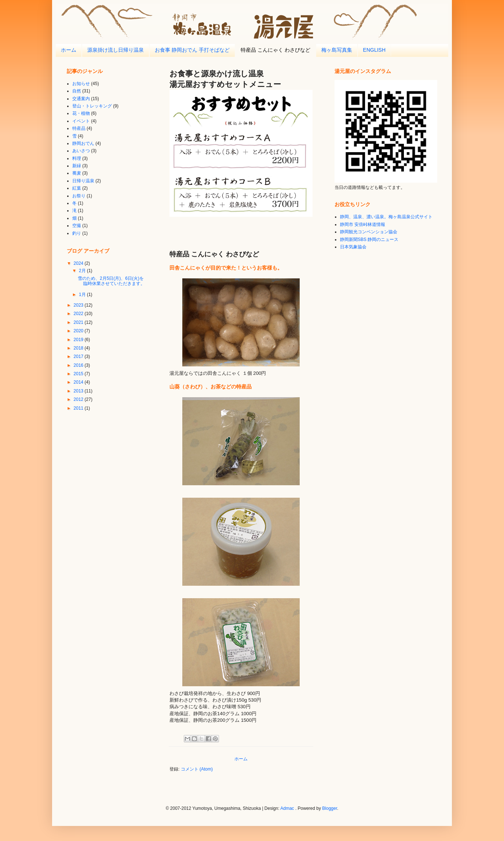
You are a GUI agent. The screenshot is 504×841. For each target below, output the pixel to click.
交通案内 (81, 99)
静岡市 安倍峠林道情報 (363, 224)
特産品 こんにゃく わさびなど (275, 50)
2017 (79, 356)
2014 (79, 382)
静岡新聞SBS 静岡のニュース (369, 239)
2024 (79, 263)
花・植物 (81, 113)
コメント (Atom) (197, 769)
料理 (77, 158)
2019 (79, 340)
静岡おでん (83, 143)
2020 (79, 331)
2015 (79, 374)
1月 (83, 295)
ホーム (69, 50)
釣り (77, 233)
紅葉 (77, 188)
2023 (79, 305)
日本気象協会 (353, 247)
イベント (81, 121)
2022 (79, 314)
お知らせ (81, 84)
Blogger (330, 808)
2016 (79, 365)
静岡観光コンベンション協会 (369, 232)
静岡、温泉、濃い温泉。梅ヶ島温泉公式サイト (386, 217)
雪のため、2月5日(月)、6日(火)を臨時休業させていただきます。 (111, 281)
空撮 (77, 226)
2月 (83, 271)
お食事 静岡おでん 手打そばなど (192, 50)
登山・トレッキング (92, 106)
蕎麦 (77, 173)
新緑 (77, 166)
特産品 (79, 128)
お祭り (79, 196)
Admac (287, 808)
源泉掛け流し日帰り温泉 (116, 50)
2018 (79, 348)
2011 (79, 408)
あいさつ (81, 151)
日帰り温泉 (83, 181)
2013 (79, 391)
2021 (79, 322)
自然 (77, 91)
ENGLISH (374, 50)
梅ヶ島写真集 (337, 50)
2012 (79, 399)
